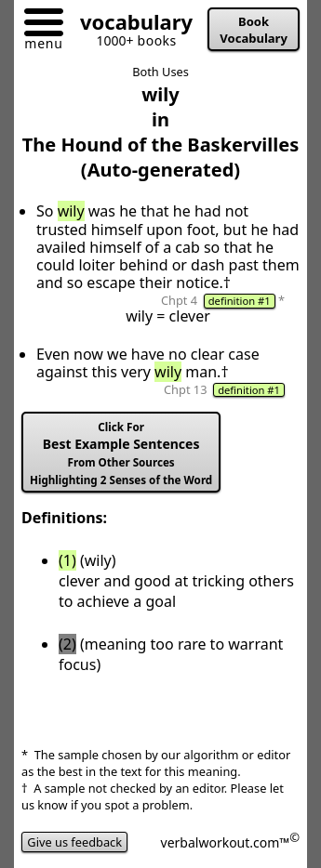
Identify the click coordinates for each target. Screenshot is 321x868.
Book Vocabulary (254, 30)
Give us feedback (74, 842)
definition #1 (240, 301)
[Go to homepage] (129, 26)
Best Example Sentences (121, 454)
